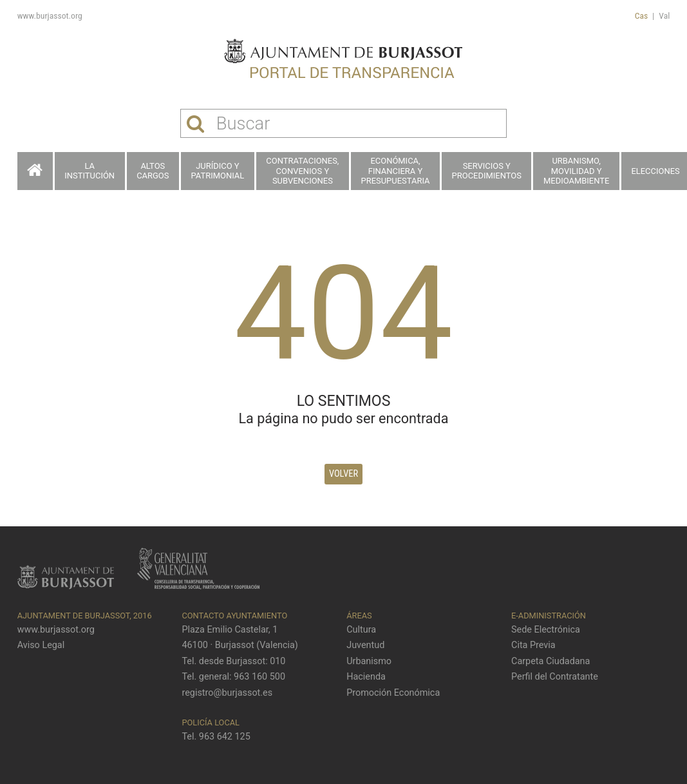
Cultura (361, 630)
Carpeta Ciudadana (551, 661)
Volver (343, 474)
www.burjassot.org (50, 15)
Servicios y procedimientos (487, 171)
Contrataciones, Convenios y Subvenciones (302, 171)
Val (664, 15)
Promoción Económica (393, 693)
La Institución (89, 171)
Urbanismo (369, 661)
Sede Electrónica (546, 630)
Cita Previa (533, 645)
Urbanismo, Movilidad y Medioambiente (576, 171)
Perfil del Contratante (555, 677)
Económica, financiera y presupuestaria (396, 171)
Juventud (365, 645)
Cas (642, 15)
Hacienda (366, 677)
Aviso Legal (41, 645)
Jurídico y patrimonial (218, 171)
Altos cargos (153, 171)
